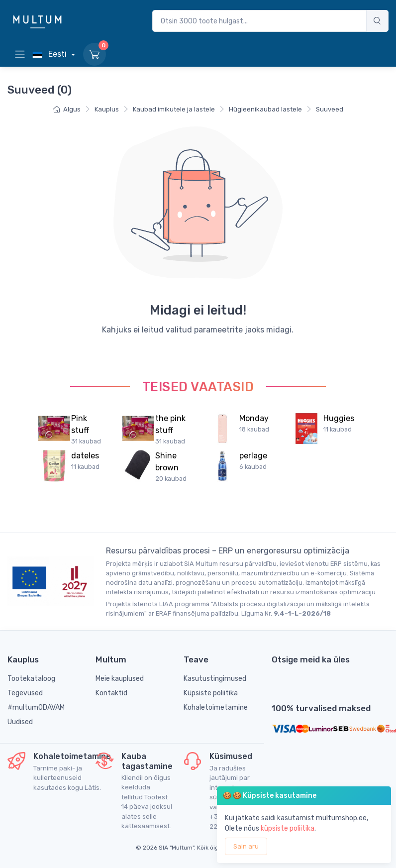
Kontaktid (111, 693)
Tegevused (25, 693)
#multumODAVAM (36, 707)
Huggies (339, 418)
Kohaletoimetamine (216, 707)
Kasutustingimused (215, 679)
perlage (253, 456)
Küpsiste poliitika (211, 693)
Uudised (20, 722)
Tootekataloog (31, 679)
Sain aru (246, 846)
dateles (85, 456)
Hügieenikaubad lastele (265, 109)
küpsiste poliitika (288, 828)
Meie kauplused (120, 679)
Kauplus (107, 109)
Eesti (50, 54)
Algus (67, 109)
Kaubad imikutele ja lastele (174, 109)
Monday (254, 418)
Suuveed (330, 109)
